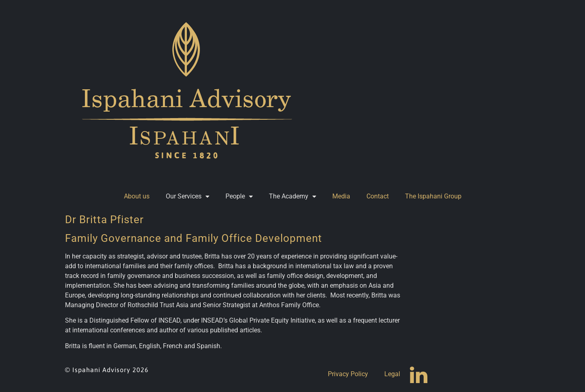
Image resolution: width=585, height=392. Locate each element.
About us (137, 196)
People (239, 196)
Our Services (187, 196)
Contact (378, 196)
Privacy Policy (348, 374)
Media (341, 196)
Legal (392, 374)
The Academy (292, 196)
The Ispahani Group (433, 196)
